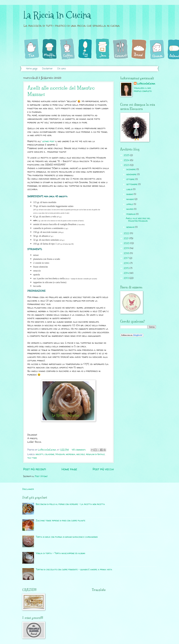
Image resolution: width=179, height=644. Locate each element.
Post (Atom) (41, 476)
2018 (127, 253)
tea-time (32, 458)
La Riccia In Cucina (57, 15)
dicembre (131, 169)
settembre (132, 184)
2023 (127, 165)
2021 (126, 238)
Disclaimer (47, 69)
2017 (126, 258)
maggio (130, 199)
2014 (127, 273)
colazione (49, 454)
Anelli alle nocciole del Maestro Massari (138, 220)
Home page (32, 69)
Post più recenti (35, 469)
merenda (71, 454)
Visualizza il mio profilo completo (143, 89)
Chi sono (62, 69)
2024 (127, 160)
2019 (127, 248)
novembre (132, 174)
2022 (127, 233)
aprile (130, 204)
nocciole (81, 454)
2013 (126, 278)
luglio (130, 189)
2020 (127, 243)
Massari (60, 454)
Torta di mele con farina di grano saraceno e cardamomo (67, 537)
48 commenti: (79, 450)
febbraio (131, 214)
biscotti (39, 454)
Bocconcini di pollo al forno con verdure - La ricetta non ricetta (70, 504)
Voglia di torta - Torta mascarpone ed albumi (60, 553)
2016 (127, 263)
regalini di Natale (95, 454)
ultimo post (48, 141)
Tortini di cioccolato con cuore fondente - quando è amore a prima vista (74, 569)
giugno (130, 194)
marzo (130, 209)
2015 (127, 268)
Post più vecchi (103, 469)
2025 (127, 155)
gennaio (131, 227)
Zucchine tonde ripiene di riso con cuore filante (61, 520)
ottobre (131, 179)
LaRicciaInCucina (146, 84)
